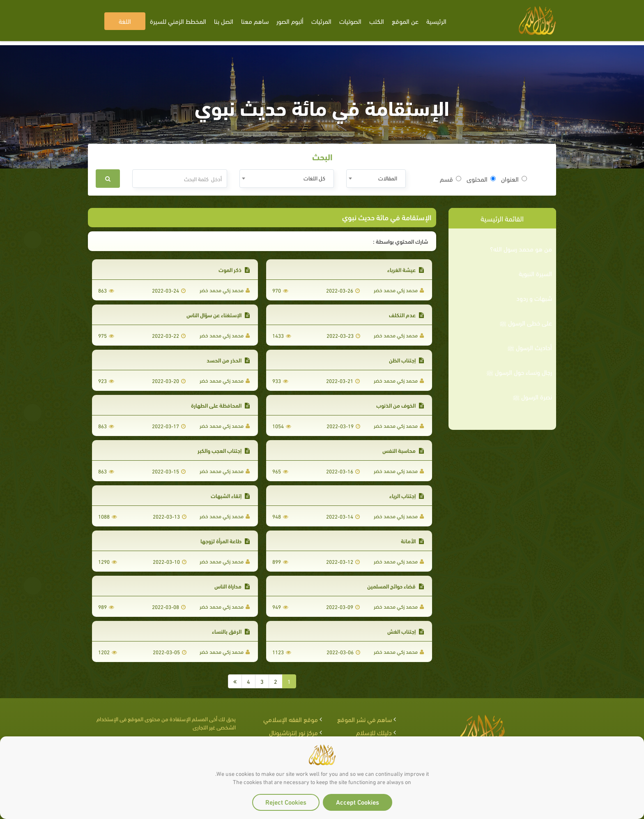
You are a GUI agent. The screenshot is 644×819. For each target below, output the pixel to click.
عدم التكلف (406, 315)
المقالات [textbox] (388, 178)
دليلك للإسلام (374, 732)
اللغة (125, 21)
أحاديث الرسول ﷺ (530, 347)
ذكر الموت (234, 269)
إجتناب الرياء (407, 495)
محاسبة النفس (403, 450)
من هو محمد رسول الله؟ (521, 249)
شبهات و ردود (534, 298)
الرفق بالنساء (231, 631)
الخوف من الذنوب (400, 405)
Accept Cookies (358, 802)
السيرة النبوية (535, 273)
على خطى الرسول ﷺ (526, 323)
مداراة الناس (232, 586)
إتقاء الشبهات (230, 495)
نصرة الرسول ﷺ (532, 397)
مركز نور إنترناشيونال (293, 732)
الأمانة (412, 541)
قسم (451, 179)
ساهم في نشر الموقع (365, 719)
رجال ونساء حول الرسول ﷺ (519, 372)
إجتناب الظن (406, 360)
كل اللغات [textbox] (314, 178)
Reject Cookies (286, 802)
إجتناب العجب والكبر (224, 450)
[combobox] (376, 179)
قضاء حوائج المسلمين (396, 586)
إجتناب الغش (406, 631)
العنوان (514, 179)
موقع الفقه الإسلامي (291, 719)
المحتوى (481, 179)
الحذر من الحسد (228, 360)
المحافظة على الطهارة (220, 405)
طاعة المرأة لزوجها (225, 541)
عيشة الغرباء (406, 269)
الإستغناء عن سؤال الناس (218, 315)
